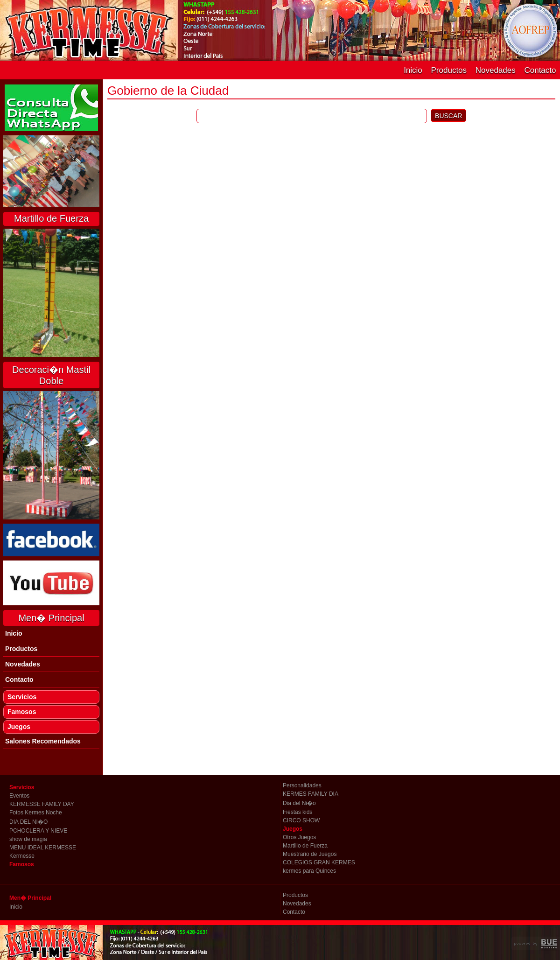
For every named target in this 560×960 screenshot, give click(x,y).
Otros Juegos (299, 837)
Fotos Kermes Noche (36, 813)
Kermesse (22, 856)
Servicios (22, 697)
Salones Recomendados (43, 741)
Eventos (19, 796)
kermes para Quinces (309, 871)
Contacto (540, 70)
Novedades (496, 70)
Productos (449, 70)
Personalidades (302, 785)
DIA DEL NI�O (28, 822)
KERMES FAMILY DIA (311, 794)
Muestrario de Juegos (310, 854)
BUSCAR (448, 116)
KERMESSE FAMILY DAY (42, 804)
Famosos (22, 712)
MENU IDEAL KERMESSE (43, 848)
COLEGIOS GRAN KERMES (319, 862)
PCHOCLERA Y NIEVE (38, 831)
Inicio (413, 70)
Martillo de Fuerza (305, 846)
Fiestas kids (297, 812)
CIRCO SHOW (301, 820)
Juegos (19, 727)
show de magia (28, 839)
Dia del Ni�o (299, 803)
